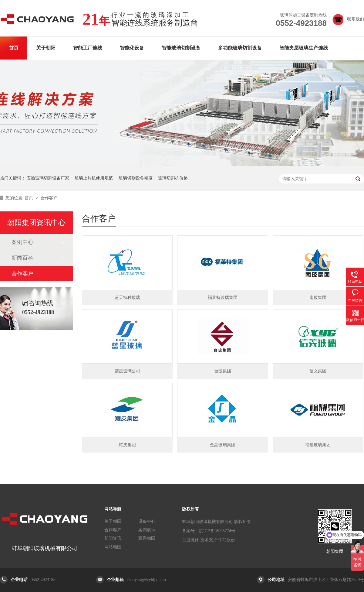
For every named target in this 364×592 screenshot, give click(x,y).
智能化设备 (132, 48)
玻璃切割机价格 (173, 178)
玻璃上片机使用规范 (94, 178)
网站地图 (113, 547)
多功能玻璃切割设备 (240, 48)
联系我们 (356, 19)
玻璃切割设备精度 (136, 178)
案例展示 (147, 530)
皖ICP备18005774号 (217, 531)
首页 (14, 48)
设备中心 (147, 521)
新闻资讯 (113, 538)
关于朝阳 (46, 48)
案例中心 (22, 242)
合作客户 (49, 198)
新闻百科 (22, 258)
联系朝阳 (147, 538)
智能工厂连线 (88, 48)
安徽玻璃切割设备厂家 (48, 178)
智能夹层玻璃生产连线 (304, 48)
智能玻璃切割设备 (181, 48)
